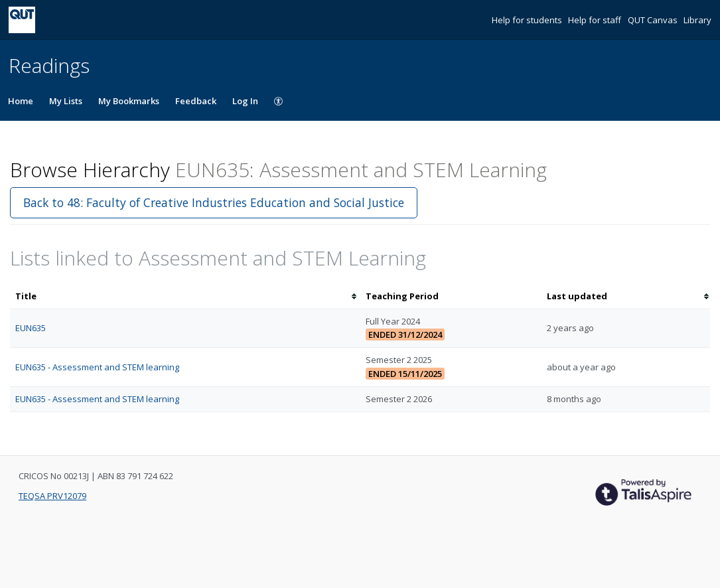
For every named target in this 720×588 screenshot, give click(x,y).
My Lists (66, 101)
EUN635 (31, 328)
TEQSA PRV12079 (52, 496)
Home (21, 101)
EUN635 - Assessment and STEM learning (97, 367)
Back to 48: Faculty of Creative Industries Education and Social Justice (214, 202)
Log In (245, 101)
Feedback (196, 101)
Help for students (528, 20)
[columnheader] (185, 296)
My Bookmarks (129, 101)
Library (697, 20)
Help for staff (596, 20)
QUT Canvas (654, 20)
